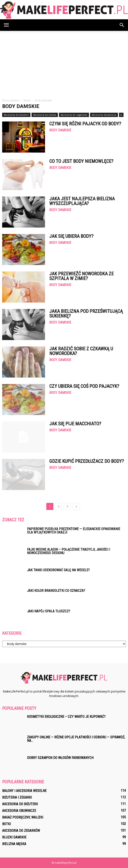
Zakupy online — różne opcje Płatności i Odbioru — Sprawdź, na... (76, 739)
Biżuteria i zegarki (17, 797)
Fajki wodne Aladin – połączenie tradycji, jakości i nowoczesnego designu (69, 551)
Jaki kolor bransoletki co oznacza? (56, 591)
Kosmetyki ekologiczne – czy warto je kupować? (66, 717)
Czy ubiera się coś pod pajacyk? (84, 386)
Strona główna (11, 100)
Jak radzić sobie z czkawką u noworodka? (81, 351)
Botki (6, 824)
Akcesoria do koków (45, 115)
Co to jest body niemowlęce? (81, 161)
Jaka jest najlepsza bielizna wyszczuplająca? (82, 201)
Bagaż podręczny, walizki (23, 817)
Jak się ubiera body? (71, 236)
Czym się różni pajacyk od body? (85, 124)
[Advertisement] (64, 66)
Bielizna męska (14, 844)
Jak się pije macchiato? (75, 424)
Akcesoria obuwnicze (104, 115)
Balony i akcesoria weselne (24, 791)
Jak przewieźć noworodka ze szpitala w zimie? (81, 276)
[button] (122, 25)
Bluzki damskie (14, 837)
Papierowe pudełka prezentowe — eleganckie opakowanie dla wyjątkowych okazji (74, 531)
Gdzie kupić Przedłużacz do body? (87, 461)
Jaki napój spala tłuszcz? (49, 611)
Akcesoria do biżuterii (16, 115)
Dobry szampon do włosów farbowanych (60, 758)
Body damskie (60, 130)
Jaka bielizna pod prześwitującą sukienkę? (86, 314)
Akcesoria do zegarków (74, 115)
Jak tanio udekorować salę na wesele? (58, 570)
